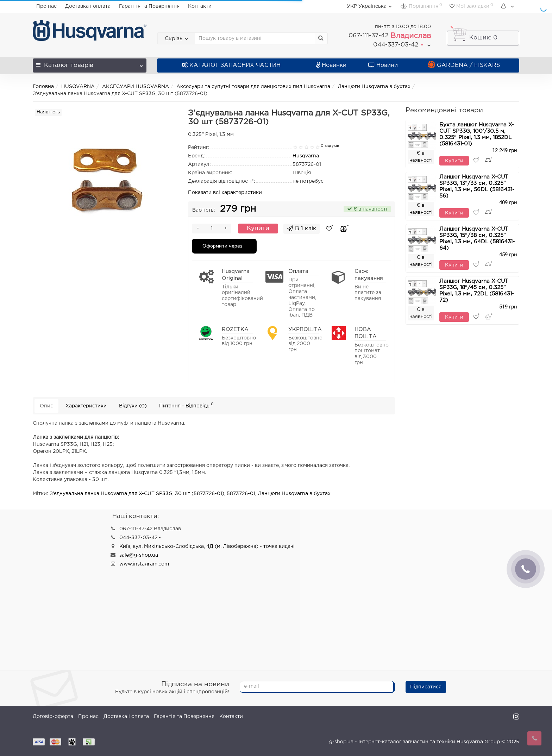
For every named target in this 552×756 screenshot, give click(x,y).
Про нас (46, 6)
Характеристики (86, 406)
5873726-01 (241, 494)
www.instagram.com (144, 564)
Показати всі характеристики (225, 193)
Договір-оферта (53, 717)
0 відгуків (330, 146)
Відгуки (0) (133, 406)
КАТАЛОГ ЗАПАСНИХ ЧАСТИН (231, 65)
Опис (46, 406)
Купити (258, 228)
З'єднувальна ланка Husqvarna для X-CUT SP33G (111, 494)
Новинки (331, 65)
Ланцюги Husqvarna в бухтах (374, 87)
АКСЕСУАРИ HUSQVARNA (136, 87)
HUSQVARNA (78, 87)
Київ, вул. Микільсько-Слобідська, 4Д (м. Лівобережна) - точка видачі (207, 546)
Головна (43, 87)
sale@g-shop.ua (139, 555)
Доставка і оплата (88, 6)
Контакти (200, 6)
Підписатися (426, 687)
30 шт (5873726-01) (200, 494)
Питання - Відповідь (186, 405)
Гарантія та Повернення (149, 6)
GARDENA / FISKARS (464, 65)
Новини (383, 65)
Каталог (90, 63)
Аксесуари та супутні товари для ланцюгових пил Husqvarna (253, 87)
